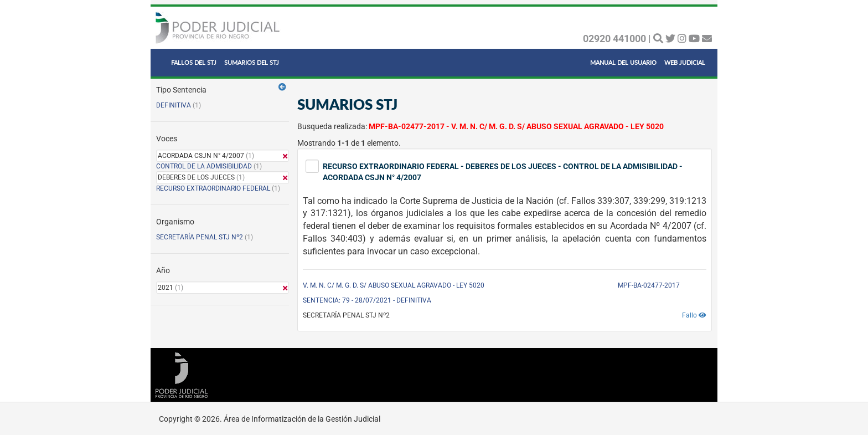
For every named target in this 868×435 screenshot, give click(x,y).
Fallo (694, 315)
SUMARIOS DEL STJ (252, 62)
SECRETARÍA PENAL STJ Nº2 (200, 237)
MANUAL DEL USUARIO (623, 62)
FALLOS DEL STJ (194, 62)
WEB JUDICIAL (685, 62)
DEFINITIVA (174, 105)
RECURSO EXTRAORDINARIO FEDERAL (213, 188)
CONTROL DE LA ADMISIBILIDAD (204, 166)
